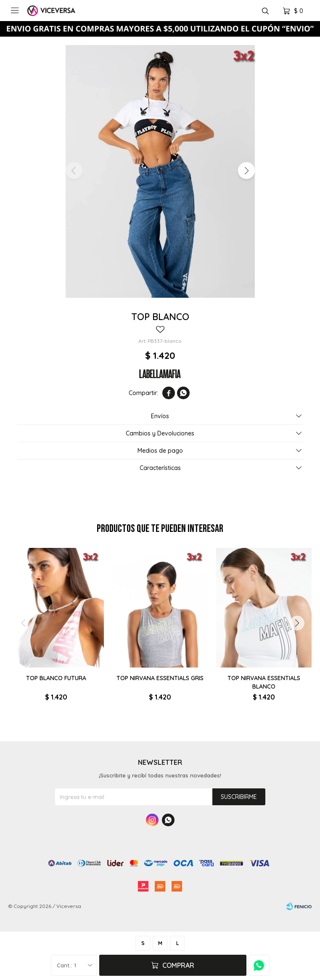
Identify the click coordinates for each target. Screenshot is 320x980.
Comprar (178, 965)
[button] (246, 171)
